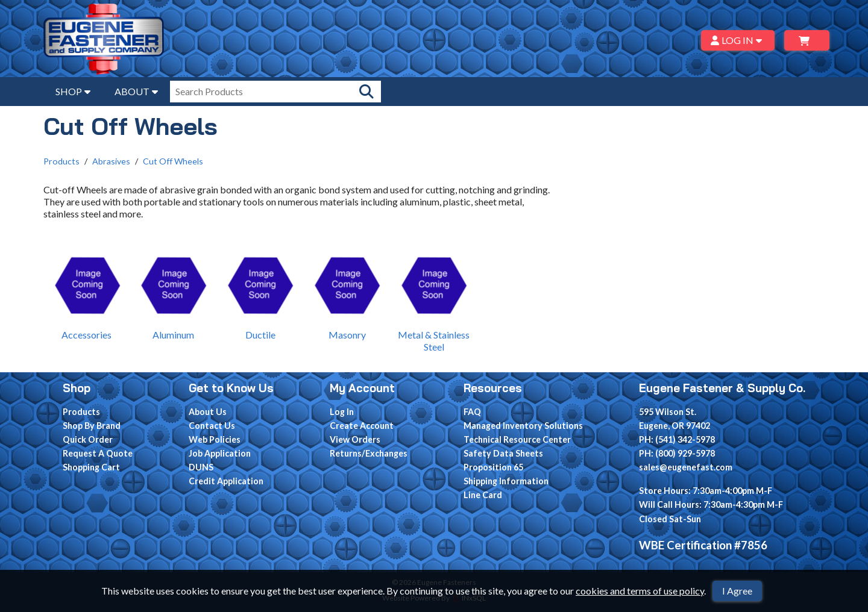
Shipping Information (506, 481)
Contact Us (212, 426)
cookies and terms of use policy (640, 591)
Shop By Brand (92, 426)
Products (61, 161)
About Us (208, 412)
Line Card (483, 495)
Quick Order (88, 439)
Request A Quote (98, 453)
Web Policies (215, 439)
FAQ (472, 412)
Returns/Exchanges (369, 453)
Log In (342, 412)
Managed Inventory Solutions (523, 426)
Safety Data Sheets (503, 453)
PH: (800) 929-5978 (677, 453)
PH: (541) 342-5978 (677, 439)
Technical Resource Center (517, 439)
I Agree (737, 591)
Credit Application (226, 481)
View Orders (355, 439)
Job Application (220, 453)
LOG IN (738, 40)
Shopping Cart (91, 467)
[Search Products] (366, 92)
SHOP (73, 91)
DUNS (201, 467)
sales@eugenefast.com (686, 467)
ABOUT (136, 91)
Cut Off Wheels (173, 161)
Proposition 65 (493, 467)
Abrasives (111, 161)
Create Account (362, 426)
